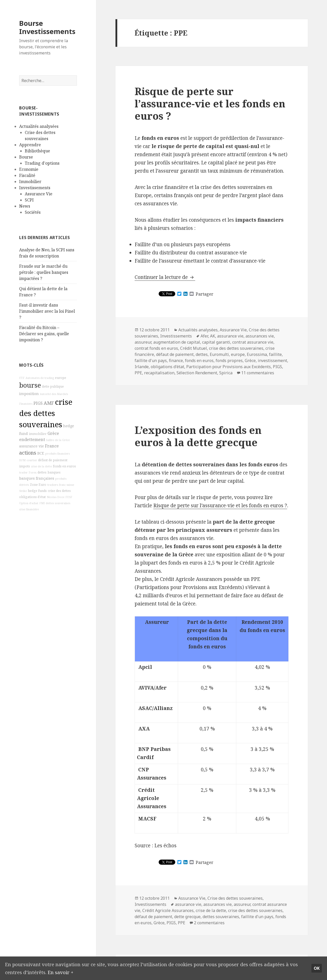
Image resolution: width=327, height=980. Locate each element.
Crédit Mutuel (194, 348)
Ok (317, 968)
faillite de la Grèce (58, 440)
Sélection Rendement (197, 373)
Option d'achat (29, 503)
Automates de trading (40, 378)
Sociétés (33, 212)
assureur (143, 342)
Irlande (142, 367)
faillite (275, 354)
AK (213, 336)
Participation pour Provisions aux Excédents (229, 367)
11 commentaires (258, 373)
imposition (29, 394)
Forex (33, 472)
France (52, 446)
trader (23, 472)
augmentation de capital (177, 342)
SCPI (29, 200)
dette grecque (187, 917)
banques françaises (37, 478)
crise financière (29, 509)
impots (25, 466)
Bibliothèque (37, 151)
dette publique (53, 386)
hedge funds (37, 491)
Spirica (226, 373)
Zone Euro (38, 485)
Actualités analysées (39, 126)
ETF (22, 378)
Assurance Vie (39, 194)
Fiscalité (27, 175)
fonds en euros (64, 466)
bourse (30, 385)
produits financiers (57, 454)
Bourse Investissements (47, 27)
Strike (23, 491)
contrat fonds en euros (156, 348)
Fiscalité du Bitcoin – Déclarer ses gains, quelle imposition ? (44, 334)
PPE (138, 373)
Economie (29, 169)
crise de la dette (41, 466)
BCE (41, 453)
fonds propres (229, 361)
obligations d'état (32, 497)
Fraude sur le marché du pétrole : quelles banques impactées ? (44, 272)
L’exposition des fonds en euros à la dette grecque (198, 436)
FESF (69, 497)
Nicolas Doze (56, 497)
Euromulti (219, 354)
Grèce (53, 433)
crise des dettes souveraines (46, 413)
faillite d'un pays (151, 361)
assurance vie (32, 446)
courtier (32, 460)
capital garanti (216, 342)
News (25, 206)
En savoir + (61, 972)
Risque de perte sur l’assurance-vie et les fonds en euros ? (210, 103)
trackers (53, 485)
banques (54, 472)
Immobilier (30, 182)
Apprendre (30, 145)
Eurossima (257, 354)
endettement (32, 440)
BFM (22, 460)
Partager (205, 294)
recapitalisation (159, 373)
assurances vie (260, 336)
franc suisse (67, 485)
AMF (49, 403)
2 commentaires (209, 923)
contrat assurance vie (253, 342)
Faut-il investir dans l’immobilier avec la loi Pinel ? (47, 311)
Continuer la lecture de (165, 277)
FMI (42, 503)
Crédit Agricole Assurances (168, 910)
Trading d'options (42, 163)
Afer (204, 336)
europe (61, 378)
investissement (272, 361)
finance (176, 361)
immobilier (38, 434)
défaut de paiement (53, 460)
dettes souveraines (58, 503)
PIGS (38, 403)
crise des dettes (59, 491)
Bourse (26, 157)
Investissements (35, 188)
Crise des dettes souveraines (235, 898)
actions (28, 453)
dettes (42, 472)
